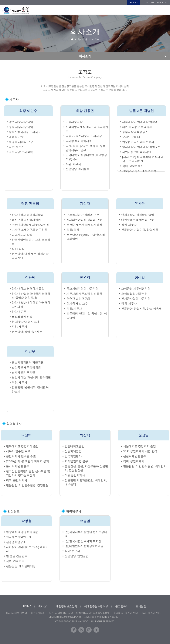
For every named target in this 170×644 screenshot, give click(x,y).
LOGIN (146, 2)
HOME (135, 2)
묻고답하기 (122, 606)
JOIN (153, 2)
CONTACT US (162, 2)
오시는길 (141, 606)
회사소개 (43, 606)
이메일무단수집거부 (96, 606)
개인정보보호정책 (66, 606)
